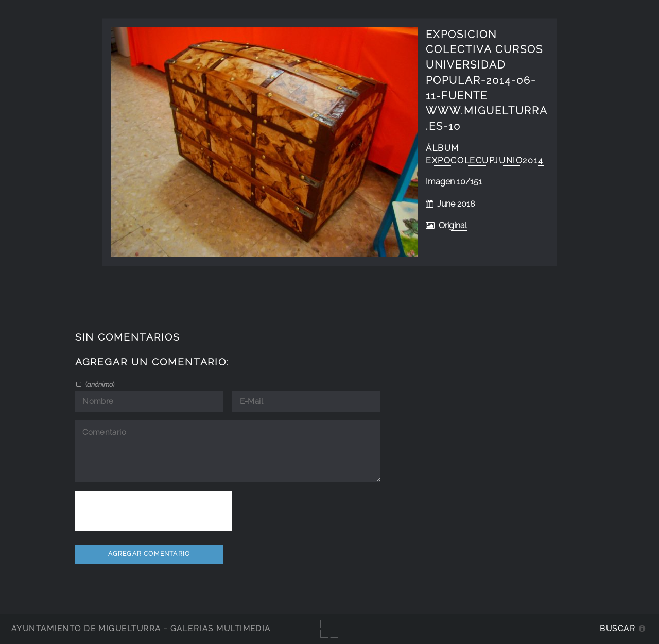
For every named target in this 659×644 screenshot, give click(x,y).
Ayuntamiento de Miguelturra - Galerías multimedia (141, 628)
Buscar (618, 628)
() (99, 384)
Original (453, 225)
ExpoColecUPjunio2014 (485, 160)
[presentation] (153, 511)
